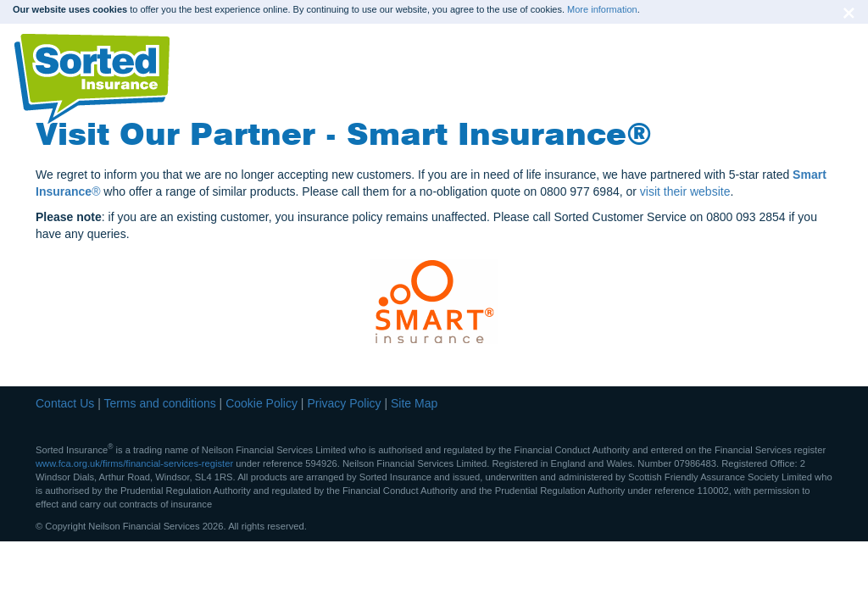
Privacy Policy (344, 403)
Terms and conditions (159, 403)
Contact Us (65, 403)
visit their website (685, 191)
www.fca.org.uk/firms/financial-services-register (134, 463)
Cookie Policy (262, 403)
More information (602, 9)
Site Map (414, 403)
